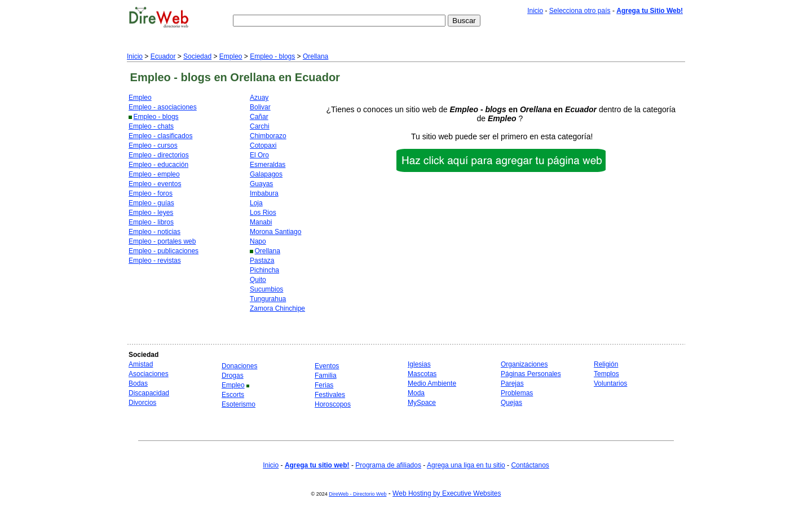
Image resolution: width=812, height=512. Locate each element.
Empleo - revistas (155, 261)
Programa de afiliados (388, 465)
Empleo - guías (151, 203)
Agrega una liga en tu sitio (466, 465)
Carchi (260, 126)
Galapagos (266, 174)
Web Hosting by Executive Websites (447, 493)
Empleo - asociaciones (163, 107)
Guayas (261, 184)
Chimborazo (268, 136)
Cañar (259, 117)
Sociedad (197, 56)
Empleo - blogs (272, 56)
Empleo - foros (151, 193)
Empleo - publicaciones (164, 251)
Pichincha (264, 270)
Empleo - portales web (162, 241)
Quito (258, 280)
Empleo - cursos (153, 145)
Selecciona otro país (580, 11)
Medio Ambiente (432, 383)
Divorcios (142, 403)
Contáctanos (530, 465)
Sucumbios (266, 289)
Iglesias (419, 364)
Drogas (233, 376)
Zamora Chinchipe (277, 308)
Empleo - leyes (151, 213)
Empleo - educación (158, 165)
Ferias (324, 385)
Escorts (233, 395)
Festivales (330, 395)
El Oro (259, 155)
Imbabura (264, 193)
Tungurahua (268, 299)
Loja (256, 203)
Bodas (138, 383)
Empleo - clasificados (160, 136)
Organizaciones (524, 364)
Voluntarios (610, 383)
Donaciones (239, 366)
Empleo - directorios (159, 155)
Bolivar (260, 107)
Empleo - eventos (155, 184)
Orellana (315, 56)
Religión (606, 364)
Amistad (141, 364)
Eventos (327, 366)
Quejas (511, 403)
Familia (326, 376)
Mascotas (422, 374)
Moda (416, 393)
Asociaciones (149, 374)
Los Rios (263, 213)
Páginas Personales (531, 374)
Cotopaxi (263, 145)
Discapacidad (149, 393)
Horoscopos (333, 404)
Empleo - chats (151, 126)
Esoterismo (239, 404)
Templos (606, 374)
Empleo (231, 56)
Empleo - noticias (155, 232)
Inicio (535, 11)
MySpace (422, 403)
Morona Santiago (275, 232)
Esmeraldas (268, 165)
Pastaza (262, 261)
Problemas (517, 393)
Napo (258, 241)
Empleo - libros (151, 222)
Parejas (512, 383)
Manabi (261, 222)
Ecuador (163, 56)
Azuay (259, 98)
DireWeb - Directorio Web (358, 494)
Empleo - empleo (154, 174)
